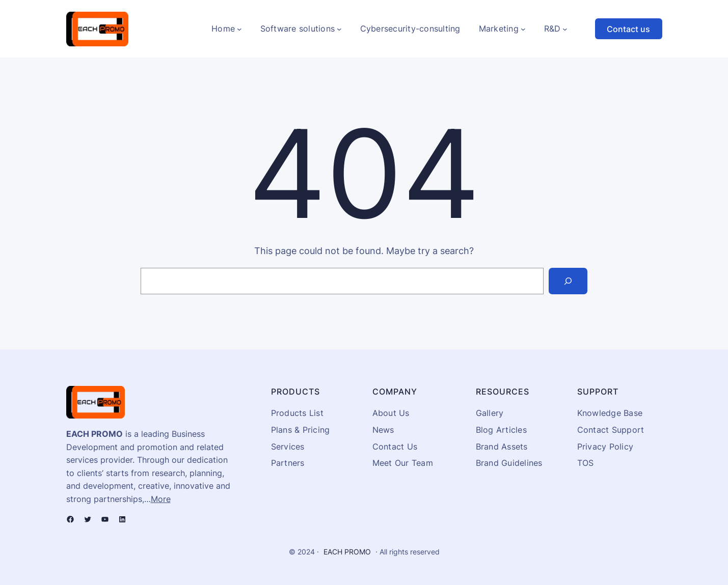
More (161, 499)
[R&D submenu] (565, 29)
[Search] (568, 281)
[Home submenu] (239, 29)
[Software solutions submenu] (339, 29)
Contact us (628, 29)
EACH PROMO (347, 552)
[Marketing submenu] (523, 29)
